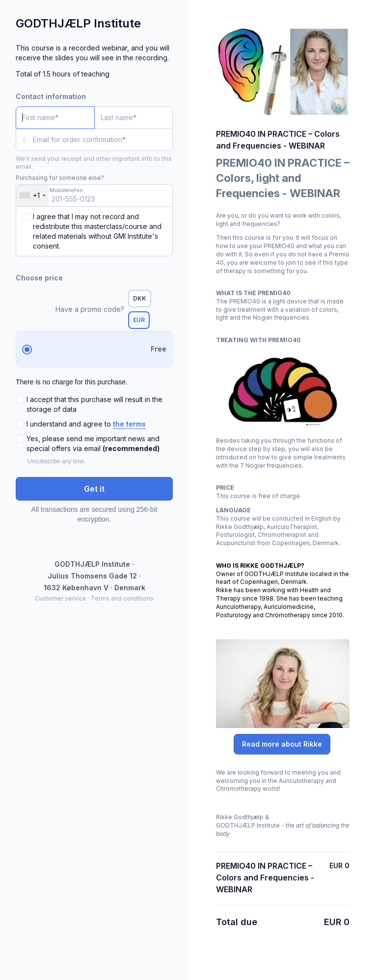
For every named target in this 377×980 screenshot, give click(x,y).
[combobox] (32, 196)
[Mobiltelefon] (94, 196)
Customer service (61, 598)
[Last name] (134, 118)
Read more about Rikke (282, 744)
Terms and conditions (122, 598)
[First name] (55, 118)
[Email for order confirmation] (103, 140)
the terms (129, 424)
